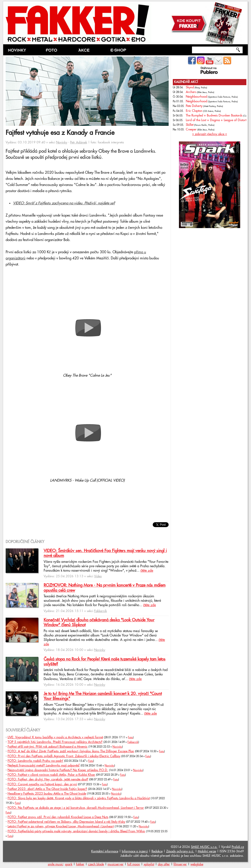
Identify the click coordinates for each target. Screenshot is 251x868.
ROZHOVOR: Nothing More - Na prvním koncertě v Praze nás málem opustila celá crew (105, 588)
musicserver (116, 864)
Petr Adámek (79, 142)
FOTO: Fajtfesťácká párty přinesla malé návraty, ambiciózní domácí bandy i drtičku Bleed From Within (76, 831)
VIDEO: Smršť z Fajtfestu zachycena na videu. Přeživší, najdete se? (64, 203)
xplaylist (149, 864)
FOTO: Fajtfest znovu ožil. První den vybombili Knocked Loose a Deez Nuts (58, 817)
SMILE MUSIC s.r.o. (204, 847)
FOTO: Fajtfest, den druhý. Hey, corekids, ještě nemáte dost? (48, 779)
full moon (134, 864)
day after (164, 864)
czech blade (96, 864)
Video (98, 576)
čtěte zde (147, 571)
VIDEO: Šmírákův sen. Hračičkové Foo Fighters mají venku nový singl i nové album (105, 553)
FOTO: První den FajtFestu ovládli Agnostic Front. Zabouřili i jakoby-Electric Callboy (64, 756)
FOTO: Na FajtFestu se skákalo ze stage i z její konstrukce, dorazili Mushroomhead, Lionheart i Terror (76, 808)
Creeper (191, 129)
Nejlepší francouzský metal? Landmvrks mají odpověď (44, 765)
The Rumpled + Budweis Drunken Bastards (214, 116)
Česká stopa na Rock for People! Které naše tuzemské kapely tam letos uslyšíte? (105, 662)
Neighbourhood (196, 97)
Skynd (190, 87)
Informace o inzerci (135, 851)
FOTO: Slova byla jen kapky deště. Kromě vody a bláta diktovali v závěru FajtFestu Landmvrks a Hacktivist (79, 798)
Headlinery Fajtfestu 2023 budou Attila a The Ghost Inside (47, 794)
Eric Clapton (194, 111)
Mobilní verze (207, 851)
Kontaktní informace (105, 851)
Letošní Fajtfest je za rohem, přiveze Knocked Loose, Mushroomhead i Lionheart (61, 826)
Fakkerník (100, 611)
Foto (130, 738)
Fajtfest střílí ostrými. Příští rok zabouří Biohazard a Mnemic (48, 747)
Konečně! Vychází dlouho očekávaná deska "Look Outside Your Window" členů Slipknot (99, 623)
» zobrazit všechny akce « (210, 134)
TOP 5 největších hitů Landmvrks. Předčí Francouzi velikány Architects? (55, 742)
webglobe (197, 864)
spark (69, 864)
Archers (191, 92)
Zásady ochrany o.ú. (180, 851)
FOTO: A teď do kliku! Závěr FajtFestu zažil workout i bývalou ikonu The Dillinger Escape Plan (71, 751)
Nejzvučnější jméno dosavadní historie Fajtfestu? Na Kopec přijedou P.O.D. (58, 770)
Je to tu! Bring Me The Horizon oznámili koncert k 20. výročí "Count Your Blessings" (103, 696)
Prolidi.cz (238, 847)
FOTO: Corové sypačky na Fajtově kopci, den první (42, 784)
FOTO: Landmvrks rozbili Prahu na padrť (35, 761)
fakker (80, 864)
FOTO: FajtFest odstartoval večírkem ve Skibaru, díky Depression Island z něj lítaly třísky (66, 822)
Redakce (157, 851)
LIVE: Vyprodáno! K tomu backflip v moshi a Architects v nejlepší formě (55, 737)
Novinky (62, 142)
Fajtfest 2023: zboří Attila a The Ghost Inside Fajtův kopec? (47, 789)
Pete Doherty (194, 106)
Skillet (190, 125)
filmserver (180, 864)
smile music (55, 864)
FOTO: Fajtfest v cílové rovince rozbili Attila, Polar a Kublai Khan (51, 775)
